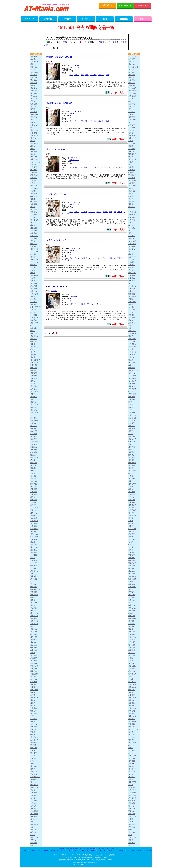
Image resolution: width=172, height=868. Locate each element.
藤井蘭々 (132, 629)
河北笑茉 (34, 265)
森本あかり (34, 782)
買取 (113, 849)
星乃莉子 (132, 653)
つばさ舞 (132, 492)
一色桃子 (132, 162)
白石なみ (34, 426)
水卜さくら (132, 682)
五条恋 (131, 336)
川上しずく (34, 262)
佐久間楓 (132, 362)
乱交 (87, 75)
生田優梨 (34, 167)
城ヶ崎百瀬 (34, 421)
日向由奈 (132, 611)
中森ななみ (34, 537)
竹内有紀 (132, 457)
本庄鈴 (131, 658)
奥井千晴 (34, 233)
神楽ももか (132, 231)
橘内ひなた (132, 471)
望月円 (33, 769)
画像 (65, 42)
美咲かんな (132, 687)
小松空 (33, 312)
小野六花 (132, 220)
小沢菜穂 (34, 238)
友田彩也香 (132, 510)
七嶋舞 (131, 542)
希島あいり (132, 273)
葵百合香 (132, 75)
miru (130, 745)
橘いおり (34, 487)
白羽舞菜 (34, 434)
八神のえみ (34, 787)
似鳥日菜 (132, 566)
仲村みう (132, 526)
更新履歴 (124, 19)
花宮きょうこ (133, 589)
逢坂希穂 (34, 228)
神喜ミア (34, 297)
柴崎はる (34, 410)
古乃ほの (132, 645)
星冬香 (33, 653)
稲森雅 (33, 199)
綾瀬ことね (34, 138)
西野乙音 (34, 574)
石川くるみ (34, 175)
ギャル (77, 75)
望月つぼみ (132, 756)
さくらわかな (133, 376)
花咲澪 (33, 600)
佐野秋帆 (34, 376)
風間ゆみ (132, 236)
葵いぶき (132, 70)
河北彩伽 (132, 262)
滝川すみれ (132, 455)
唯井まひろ (132, 463)
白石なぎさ (132, 415)
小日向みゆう (133, 347)
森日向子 (132, 777)
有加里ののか (133, 91)
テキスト (73, 42)
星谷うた (34, 645)
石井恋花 (34, 172)
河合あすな (132, 257)
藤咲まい (34, 642)
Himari (131, 613)
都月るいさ (132, 505)
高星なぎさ (34, 479)
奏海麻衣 (34, 254)
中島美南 (34, 526)
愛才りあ (132, 64)
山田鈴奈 (34, 803)
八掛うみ (132, 787)
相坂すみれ (34, 56)
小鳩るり (34, 310)
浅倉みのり (34, 85)
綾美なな (34, 146)
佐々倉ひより (35, 360)
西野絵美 (132, 555)
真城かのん (34, 674)
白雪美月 (34, 444)
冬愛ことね (132, 497)
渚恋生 (33, 542)
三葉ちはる (132, 708)
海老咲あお (132, 180)
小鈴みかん (132, 339)
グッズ (143, 19)
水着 (97, 304)
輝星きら (34, 283)
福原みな (132, 626)
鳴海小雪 (34, 566)
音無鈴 (33, 241)
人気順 (99, 42)
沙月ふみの (132, 386)
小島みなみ (132, 333)
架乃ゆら (132, 249)
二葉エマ (132, 640)
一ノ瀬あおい (35, 188)
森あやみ (132, 772)
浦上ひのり (34, 223)
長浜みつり (132, 523)
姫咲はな (132, 616)
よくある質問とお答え (103, 849)
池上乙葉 (34, 170)
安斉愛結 (34, 151)
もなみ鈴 (132, 758)
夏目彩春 (132, 534)
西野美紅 (34, 576)
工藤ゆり (132, 299)
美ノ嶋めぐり (133, 729)
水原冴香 (34, 713)
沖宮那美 (132, 191)
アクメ (120, 212)
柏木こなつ (132, 238)
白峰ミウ (132, 428)
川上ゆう (132, 260)
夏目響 (131, 537)
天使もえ (132, 112)
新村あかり (132, 552)
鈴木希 (33, 460)
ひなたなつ (132, 608)
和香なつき (34, 838)
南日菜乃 (132, 724)
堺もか (33, 331)
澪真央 (33, 703)
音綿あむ (34, 244)
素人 (71, 75)
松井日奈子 (132, 666)
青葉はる (34, 77)
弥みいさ (34, 128)
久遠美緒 (34, 286)
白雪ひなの (34, 442)
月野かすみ (132, 484)
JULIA (131, 410)
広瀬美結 (132, 621)
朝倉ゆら (34, 88)
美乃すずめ (132, 732)
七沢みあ (132, 539)
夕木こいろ (132, 798)
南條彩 (131, 550)
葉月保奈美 (34, 595)
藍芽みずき (132, 56)
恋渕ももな (132, 326)
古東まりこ (34, 304)
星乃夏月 (132, 650)
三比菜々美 (34, 740)
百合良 (33, 827)
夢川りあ (34, 822)
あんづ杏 (34, 157)
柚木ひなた (34, 819)
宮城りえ (132, 735)
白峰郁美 (34, 439)
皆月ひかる (132, 716)
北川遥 (33, 273)
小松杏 (131, 349)
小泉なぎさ (34, 294)
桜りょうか (34, 355)
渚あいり (132, 531)
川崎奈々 (34, 270)
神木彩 (131, 252)
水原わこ (34, 716)
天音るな (34, 133)
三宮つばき (132, 394)
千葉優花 (34, 502)
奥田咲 (131, 194)
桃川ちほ (34, 772)
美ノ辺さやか (35, 737)
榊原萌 (131, 360)
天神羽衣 (34, 117)
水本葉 (33, 721)
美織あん (34, 706)
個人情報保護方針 (90, 849)
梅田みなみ (34, 220)
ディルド (60, 851)
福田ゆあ (34, 634)
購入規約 (69, 849)
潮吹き (105, 212)
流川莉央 (132, 840)
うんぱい (132, 178)
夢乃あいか (132, 811)
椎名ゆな (132, 397)
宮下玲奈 (132, 737)
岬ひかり (34, 711)
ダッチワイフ (33, 851)
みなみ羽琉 (132, 721)
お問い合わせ (108, 5)
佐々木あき (132, 378)
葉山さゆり (132, 597)
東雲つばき (34, 399)
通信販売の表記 (78, 849)
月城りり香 (34, 508)
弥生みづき (132, 795)
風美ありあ (34, 249)
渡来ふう (132, 845)
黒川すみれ (132, 315)
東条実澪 (34, 518)
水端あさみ (132, 698)
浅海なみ (34, 99)
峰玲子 (33, 735)
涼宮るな (34, 465)
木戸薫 (33, 281)
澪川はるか (34, 698)
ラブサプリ (112, 851)
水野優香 (132, 695)
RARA (33, 835)
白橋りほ (132, 426)
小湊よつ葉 (132, 352)
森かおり (34, 779)
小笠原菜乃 (34, 231)
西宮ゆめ (132, 558)
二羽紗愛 (132, 642)
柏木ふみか (34, 252)
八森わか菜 (132, 793)
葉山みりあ (34, 613)
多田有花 (132, 465)
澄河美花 (132, 447)
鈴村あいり (132, 442)
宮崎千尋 (34, 743)
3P (115, 212)
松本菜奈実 (132, 674)
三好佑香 (34, 758)
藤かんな (132, 632)
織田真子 (132, 207)
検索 (105, 19)
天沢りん (34, 120)
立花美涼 (54, 291)
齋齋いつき (34, 323)
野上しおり (34, 582)
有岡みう (132, 133)
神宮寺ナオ (132, 431)
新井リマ (132, 125)
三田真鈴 (132, 706)
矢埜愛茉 (34, 793)
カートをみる (143, 5)
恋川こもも (34, 291)
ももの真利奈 (35, 777)
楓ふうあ (132, 228)
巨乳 (82, 75)
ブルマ (77, 304)
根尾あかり (132, 568)
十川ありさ (34, 521)
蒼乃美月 (34, 75)
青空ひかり (132, 77)
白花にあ (34, 447)
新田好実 (34, 579)
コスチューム (121, 851)
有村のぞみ (132, 138)
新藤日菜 (34, 450)
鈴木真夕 (132, 436)
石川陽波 (34, 178)
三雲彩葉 (34, 708)
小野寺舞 (132, 217)
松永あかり (34, 684)
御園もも (34, 724)
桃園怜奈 (132, 761)
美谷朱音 (132, 703)
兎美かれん (34, 215)
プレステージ (74, 67)
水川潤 (131, 692)
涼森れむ (132, 444)
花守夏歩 (132, 592)
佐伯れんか (34, 326)
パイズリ (101, 75)
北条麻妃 (132, 648)
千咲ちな (34, 500)
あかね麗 (132, 85)
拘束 (63, 169)
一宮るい (34, 191)
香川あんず (34, 246)
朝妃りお (34, 96)
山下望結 (34, 801)
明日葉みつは (133, 67)
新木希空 (132, 128)
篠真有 (131, 407)
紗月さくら (34, 362)
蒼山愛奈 (34, 80)
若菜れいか (34, 840)
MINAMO (132, 727)
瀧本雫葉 (34, 484)
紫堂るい (34, 397)
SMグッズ (76, 851)
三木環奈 (34, 389)
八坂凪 (33, 790)
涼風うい (34, 455)
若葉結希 (34, 843)
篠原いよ (34, 402)
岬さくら (132, 690)
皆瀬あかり (132, 713)
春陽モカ (132, 605)
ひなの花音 (34, 624)
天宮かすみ (34, 136)
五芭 (130, 165)
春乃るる (132, 603)
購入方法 (62, 849)
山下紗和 (34, 798)
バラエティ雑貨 (148, 851)
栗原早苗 (34, 289)
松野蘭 (33, 687)
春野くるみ (34, 616)
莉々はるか (132, 832)
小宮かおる (34, 318)
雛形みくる (34, 621)
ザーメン (93, 75)
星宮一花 (132, 655)
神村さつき (34, 260)
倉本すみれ (132, 307)
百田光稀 (132, 764)
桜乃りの (132, 365)
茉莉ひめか (34, 690)
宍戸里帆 (132, 399)
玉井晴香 (34, 492)
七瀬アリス (132, 545)
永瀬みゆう (34, 531)
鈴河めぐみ (34, 457)
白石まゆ (34, 428)
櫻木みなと (34, 341)
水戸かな (132, 711)
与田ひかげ (34, 830)
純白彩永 (34, 677)
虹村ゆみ (132, 560)
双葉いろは (132, 637)
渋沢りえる (34, 413)
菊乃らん (132, 267)
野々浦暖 (132, 574)
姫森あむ (34, 629)
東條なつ (132, 500)
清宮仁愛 (132, 294)
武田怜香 (132, 460)
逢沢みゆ (132, 62)
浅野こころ (132, 96)
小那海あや (132, 212)
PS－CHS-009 (76, 202)
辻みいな (34, 513)
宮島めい (132, 740)
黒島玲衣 (132, 323)
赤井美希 (132, 80)
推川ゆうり (132, 204)
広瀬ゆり (132, 624)
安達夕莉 (132, 104)
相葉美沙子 (34, 62)
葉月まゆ (132, 584)
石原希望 (132, 149)
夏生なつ (34, 547)
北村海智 (132, 281)
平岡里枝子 (132, 618)
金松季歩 (132, 246)
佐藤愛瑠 (34, 373)
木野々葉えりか (36, 307)
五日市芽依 (132, 159)
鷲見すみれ (34, 468)
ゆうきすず (34, 814)
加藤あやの (132, 244)
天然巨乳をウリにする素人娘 (59, 57)
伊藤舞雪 (132, 170)
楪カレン (132, 806)
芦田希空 (34, 101)
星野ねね (34, 650)
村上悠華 (132, 750)
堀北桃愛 (34, 658)
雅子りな (132, 233)
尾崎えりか (132, 201)
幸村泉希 (34, 816)
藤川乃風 (34, 637)
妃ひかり (132, 270)
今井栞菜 (132, 172)
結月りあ (132, 808)
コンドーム (93, 851)
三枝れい (132, 357)
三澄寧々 (34, 719)
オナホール (24, 851)
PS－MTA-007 (76, 65)
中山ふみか (132, 529)
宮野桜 (33, 750)
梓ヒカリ (132, 101)
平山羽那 (34, 632)
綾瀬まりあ (34, 143)
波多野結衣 (132, 579)
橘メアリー (132, 473)
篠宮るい (34, 407)
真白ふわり (132, 663)
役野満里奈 (132, 782)
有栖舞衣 (132, 136)
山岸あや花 (132, 790)
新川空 (33, 149)
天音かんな (34, 125)
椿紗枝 (33, 516)
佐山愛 (131, 392)
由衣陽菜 (34, 808)
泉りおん (132, 151)
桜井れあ (34, 339)
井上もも (34, 201)
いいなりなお (35, 162)
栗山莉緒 (132, 310)
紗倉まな (132, 368)
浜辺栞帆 (132, 595)
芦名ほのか (132, 99)
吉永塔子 (132, 822)
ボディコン (120, 167)
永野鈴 (131, 521)
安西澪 (33, 154)
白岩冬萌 (34, 431)
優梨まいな (132, 801)
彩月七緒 (34, 365)
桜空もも (132, 373)
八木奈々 (132, 779)
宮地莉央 (34, 748)
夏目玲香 (34, 552)
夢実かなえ (34, 824)
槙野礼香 (34, 669)
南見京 (33, 732)
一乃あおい (132, 157)
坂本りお (34, 333)
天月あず (132, 114)
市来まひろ (132, 154)
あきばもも (132, 93)
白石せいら (34, 423)
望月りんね (34, 729)
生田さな (34, 165)
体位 (108, 75)
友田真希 (132, 513)
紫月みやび (34, 394)
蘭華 (130, 830)
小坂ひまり (132, 331)
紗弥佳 (33, 384)
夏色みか (34, 545)
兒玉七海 (132, 341)
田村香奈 (34, 494)
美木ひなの (132, 684)
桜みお (33, 349)
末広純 (131, 434)
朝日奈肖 (34, 93)
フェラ (67, 214)
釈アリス (34, 415)
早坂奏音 (34, 608)
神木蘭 (33, 257)
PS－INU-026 (76, 158)
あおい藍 (34, 67)
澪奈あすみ (34, 700)
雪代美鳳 (132, 803)
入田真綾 (34, 209)
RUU (130, 835)
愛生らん (34, 70)
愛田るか (34, 59)
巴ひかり (132, 508)
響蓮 (32, 626)
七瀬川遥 (34, 555)
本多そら (34, 663)
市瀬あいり (34, 186)
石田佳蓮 (132, 143)
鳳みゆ (131, 188)
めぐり (131, 753)
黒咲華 (131, 320)
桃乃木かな (132, 769)
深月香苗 (34, 727)
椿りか (131, 489)
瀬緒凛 (33, 473)
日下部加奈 (132, 297)
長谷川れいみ (35, 589)
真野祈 (33, 692)
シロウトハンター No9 (56, 194)
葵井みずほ (34, 64)
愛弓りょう (132, 122)
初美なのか (34, 597)
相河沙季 (132, 59)
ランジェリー (130, 851)
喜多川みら (34, 275)
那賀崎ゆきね (133, 516)
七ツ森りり (132, 547)
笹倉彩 (33, 357)
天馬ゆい (132, 494)
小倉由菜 (132, 196)
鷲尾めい (132, 843)
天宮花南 (132, 117)
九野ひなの (132, 302)
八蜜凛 (131, 582)
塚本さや (34, 505)
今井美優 (34, 204)
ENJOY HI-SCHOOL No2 (57, 286)
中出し (88, 167)
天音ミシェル (35, 130)
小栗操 (131, 199)
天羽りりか (132, 109)
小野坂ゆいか (133, 215)
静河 (130, 402)
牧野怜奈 (34, 671)
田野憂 (131, 476)
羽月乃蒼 (132, 600)
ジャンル (86, 19)
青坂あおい (34, 72)
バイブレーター (44, 851)
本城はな (34, 661)
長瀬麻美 (132, 518)
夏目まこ (34, 550)
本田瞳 (131, 661)
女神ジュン (34, 764)
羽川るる (34, 212)
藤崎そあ (34, 640)
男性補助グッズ (102, 851)
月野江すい (132, 481)
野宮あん (34, 584)
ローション (84, 851)
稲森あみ (34, 196)
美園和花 (132, 700)
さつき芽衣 (132, 389)
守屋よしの (34, 785)
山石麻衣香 (34, 795)
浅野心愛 (34, 91)
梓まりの (34, 104)
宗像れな (34, 761)
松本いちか (132, 671)
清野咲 (33, 471)
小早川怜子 (132, 344)
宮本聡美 (34, 753)
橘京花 (131, 468)
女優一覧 (48, 19)
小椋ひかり (34, 236)
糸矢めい (34, 194)
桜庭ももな (34, 347)
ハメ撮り (95, 167)
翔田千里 (132, 413)
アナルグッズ (68, 851)
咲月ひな (34, 368)
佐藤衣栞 (34, 370)
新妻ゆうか (34, 571)
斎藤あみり (132, 355)
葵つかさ (132, 72)
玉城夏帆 (132, 479)
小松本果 (34, 315)
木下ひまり (132, 283)
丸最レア (132, 677)
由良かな (132, 814)
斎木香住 (34, 320)
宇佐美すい (34, 217)
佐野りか (34, 381)
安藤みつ (34, 159)
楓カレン (132, 225)
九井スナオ (132, 328)
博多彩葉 (34, 587)
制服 (71, 304)
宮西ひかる (132, 743)
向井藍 (131, 748)
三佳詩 (33, 756)
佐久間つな (34, 336)
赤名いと (132, 83)
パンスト (139, 851)
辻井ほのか (132, 487)
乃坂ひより (132, 571)
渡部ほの (34, 845)
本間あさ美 (34, 666)
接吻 (111, 212)
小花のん (132, 223)
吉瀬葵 (33, 278)
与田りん (34, 832)
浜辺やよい (34, 605)
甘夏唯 (33, 122)
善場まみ (34, 476)
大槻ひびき (132, 186)
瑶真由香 (34, 618)
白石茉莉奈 (132, 418)
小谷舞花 (34, 302)
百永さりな (132, 766)
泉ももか (34, 180)
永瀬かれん (34, 529)
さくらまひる (133, 370)
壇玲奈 (33, 497)
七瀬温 (33, 558)
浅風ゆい (34, 83)
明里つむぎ (132, 88)
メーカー (67, 19)
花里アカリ (34, 603)
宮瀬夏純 (34, 745)
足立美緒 (34, 112)
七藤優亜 (34, 560)
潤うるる (34, 418)
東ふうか (34, 106)
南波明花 (34, 568)
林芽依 (33, 611)
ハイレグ (111, 167)
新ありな (132, 130)
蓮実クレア (132, 576)
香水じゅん (132, 241)
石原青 (131, 146)
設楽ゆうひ (132, 405)
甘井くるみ (34, 114)
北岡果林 (132, 275)
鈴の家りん (132, 439)
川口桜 (33, 267)
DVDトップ (29, 19)
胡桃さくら (132, 312)
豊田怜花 (34, 523)
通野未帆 (132, 502)
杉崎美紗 (34, 452)
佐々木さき (132, 381)
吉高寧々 (132, 819)
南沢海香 (132, 719)
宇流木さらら (133, 175)
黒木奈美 (132, 318)
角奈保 (131, 450)
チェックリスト (125, 5)
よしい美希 (132, 816)
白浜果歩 (34, 436)
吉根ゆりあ (132, 824)
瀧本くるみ (34, 481)
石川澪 (131, 141)
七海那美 (34, 563)
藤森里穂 (132, 634)
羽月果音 (34, 592)
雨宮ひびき (132, 120)
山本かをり (34, 806)
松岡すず (34, 682)
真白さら (34, 679)
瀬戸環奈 (132, 452)
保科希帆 (34, 648)
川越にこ (132, 265)
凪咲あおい (34, 539)
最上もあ (34, 766)
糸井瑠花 (132, 167)
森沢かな (132, 774)
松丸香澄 (132, 669)
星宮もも (34, 655)
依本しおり (132, 827)
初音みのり (132, 587)
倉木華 (131, 304)
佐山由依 (34, 386)
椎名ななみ (34, 392)
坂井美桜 (34, 328)
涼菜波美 (34, 463)
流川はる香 (132, 838)
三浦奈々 (34, 695)
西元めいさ (132, 563)
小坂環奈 (34, 299)
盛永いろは (34, 534)
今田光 (33, 207)
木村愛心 (132, 289)
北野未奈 (132, 278)
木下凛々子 (132, 286)
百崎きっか (34, 774)
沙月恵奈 (132, 384)
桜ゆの (33, 352)
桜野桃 (33, 344)
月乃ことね (34, 510)
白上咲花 (132, 421)
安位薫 (131, 785)
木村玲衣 (132, 291)
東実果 (33, 109)
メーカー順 (109, 42)
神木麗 (131, 254)
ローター (53, 851)
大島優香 (132, 183)
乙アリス (132, 209)
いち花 (33, 183)
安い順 (119, 42)
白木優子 (132, 423)
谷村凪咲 (34, 489)
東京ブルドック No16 (56, 150)
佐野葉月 (34, 378)
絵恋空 (33, 225)
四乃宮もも (34, 405)
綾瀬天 (33, 141)
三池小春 (132, 679)
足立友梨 (132, 106)
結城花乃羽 (34, 811)
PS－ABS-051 (76, 295)
